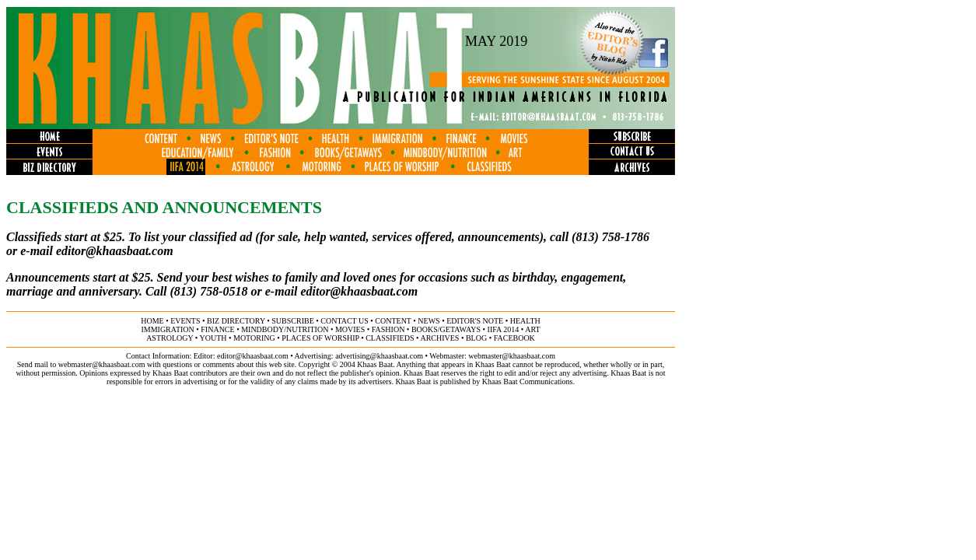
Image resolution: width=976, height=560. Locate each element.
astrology (170, 338)
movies (350, 329)
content (393, 321)
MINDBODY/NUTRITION (285, 329)
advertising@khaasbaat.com (379, 356)
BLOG (476, 338)
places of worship (320, 338)
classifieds (390, 338)
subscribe (292, 321)
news (429, 321)
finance (217, 329)
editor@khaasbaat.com (115, 251)
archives (439, 338)
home (152, 321)
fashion (388, 329)
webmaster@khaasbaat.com (512, 356)
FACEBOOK (514, 338)
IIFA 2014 (504, 329)
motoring (254, 338)
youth (213, 338)
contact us (345, 321)
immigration (167, 329)
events (185, 321)
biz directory (236, 321)
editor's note (475, 321)
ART (532, 329)
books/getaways (446, 329)
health (525, 321)
